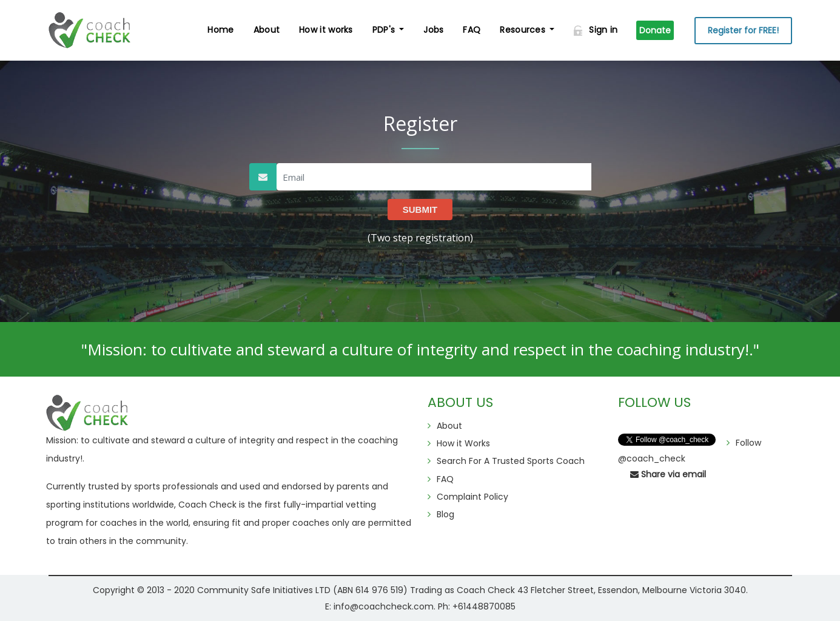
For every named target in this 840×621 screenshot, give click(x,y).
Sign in (596, 30)
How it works (326, 30)
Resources (522, 30)
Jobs (433, 30)
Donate (655, 30)
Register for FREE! (743, 30)
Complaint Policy (472, 497)
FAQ (472, 30)
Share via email (668, 474)
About (267, 30)
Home (220, 30)
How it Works (463, 443)
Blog (445, 514)
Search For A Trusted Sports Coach (511, 461)
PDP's (384, 30)
